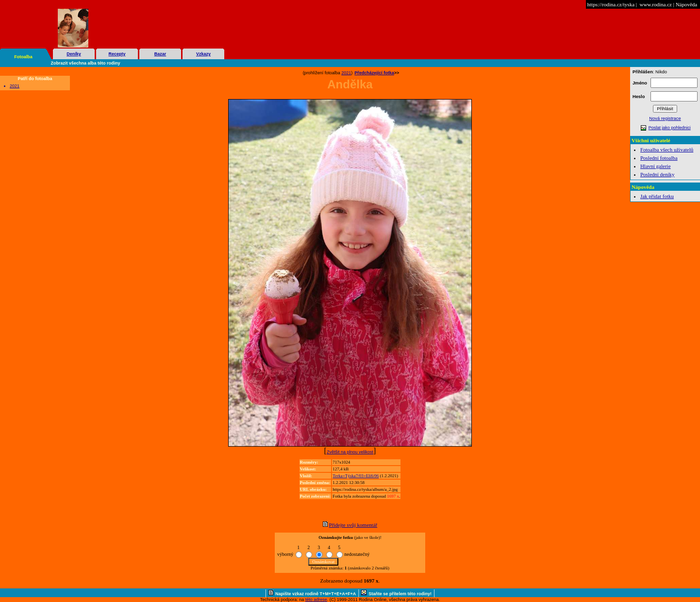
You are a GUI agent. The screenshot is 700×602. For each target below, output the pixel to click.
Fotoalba (23, 57)
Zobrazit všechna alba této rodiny (86, 63)
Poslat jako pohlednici (670, 128)
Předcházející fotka (374, 73)
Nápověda (687, 4)
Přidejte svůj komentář (353, 525)
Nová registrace (665, 118)
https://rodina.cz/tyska (611, 4)
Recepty (117, 54)
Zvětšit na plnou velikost (350, 452)
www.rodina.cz (655, 4)
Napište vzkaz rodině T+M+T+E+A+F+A (316, 594)
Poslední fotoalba (659, 158)
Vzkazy (203, 54)
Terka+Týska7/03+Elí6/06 (356, 476)
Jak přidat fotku (657, 196)
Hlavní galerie (656, 166)
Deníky (74, 54)
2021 (15, 86)
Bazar (160, 54)
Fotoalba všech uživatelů (667, 150)
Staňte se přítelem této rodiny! (400, 594)
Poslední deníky (658, 174)
